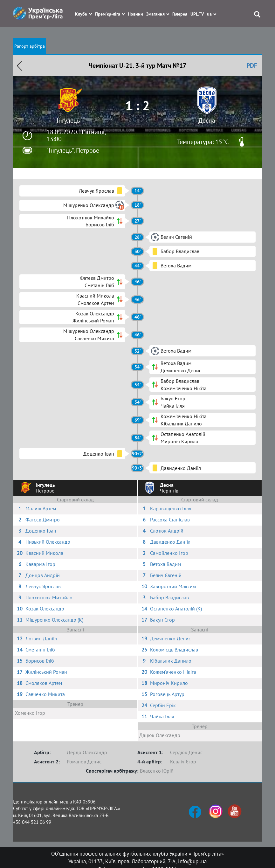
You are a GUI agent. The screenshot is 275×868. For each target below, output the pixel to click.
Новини (135, 14)
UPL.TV (197, 14)
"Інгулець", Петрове (73, 150)
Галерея (180, 14)
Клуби (81, 14)
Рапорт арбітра (30, 46)
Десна (207, 121)
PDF (252, 65)
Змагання (155, 14)
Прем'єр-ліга (108, 14)
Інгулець (68, 121)
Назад (19, 65)
